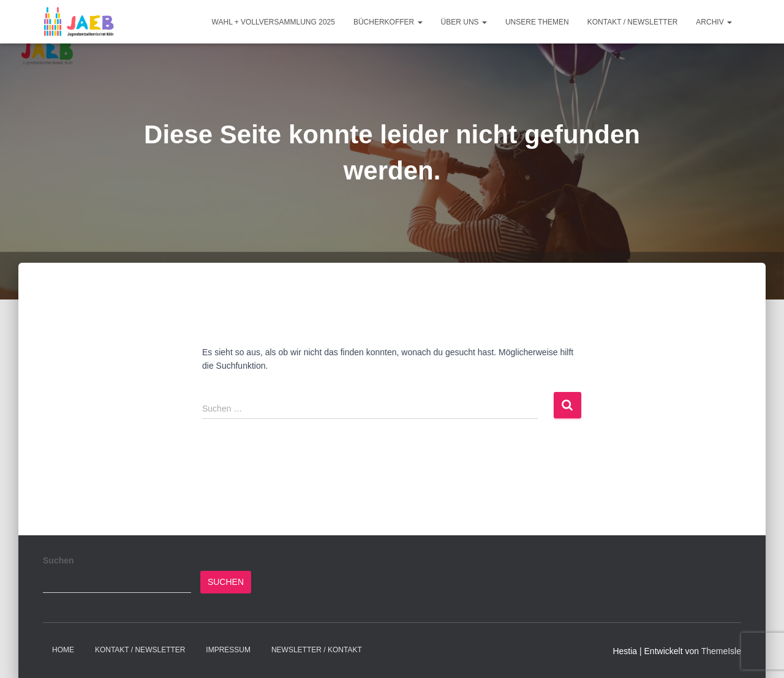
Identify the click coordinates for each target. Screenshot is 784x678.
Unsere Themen (537, 22)
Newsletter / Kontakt (317, 650)
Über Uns (464, 22)
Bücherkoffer (388, 22)
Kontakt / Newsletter (633, 22)
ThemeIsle (721, 651)
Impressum (228, 650)
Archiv (714, 22)
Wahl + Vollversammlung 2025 (273, 22)
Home (63, 650)
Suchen (58, 560)
